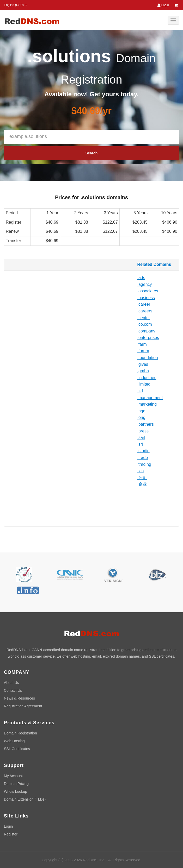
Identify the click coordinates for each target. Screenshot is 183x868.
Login (163, 5)
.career (144, 304)
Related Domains (154, 264)
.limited (144, 384)
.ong (141, 417)
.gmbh (143, 371)
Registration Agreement (23, 706)
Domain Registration (20, 733)
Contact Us (13, 690)
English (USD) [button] (16, 5)
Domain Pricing (16, 784)
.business (146, 298)
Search (92, 153)
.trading (144, 464)
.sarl (141, 438)
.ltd (140, 391)
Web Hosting (14, 741)
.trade (143, 458)
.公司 (142, 478)
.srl (140, 444)
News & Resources (19, 698)
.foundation (148, 358)
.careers (145, 311)
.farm (142, 344)
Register (11, 834)
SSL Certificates (17, 749)
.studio (144, 451)
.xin (141, 471)
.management (150, 398)
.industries (147, 378)
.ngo (141, 411)
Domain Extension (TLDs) (25, 799)
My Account (13, 776)
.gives (143, 364)
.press (143, 431)
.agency (145, 284)
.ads (141, 278)
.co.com (145, 324)
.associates (148, 291)
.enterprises (148, 338)
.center (144, 318)
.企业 (142, 484)
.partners (146, 424)
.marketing (147, 404)
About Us (11, 683)
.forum (143, 351)
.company (146, 331)
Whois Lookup (16, 791)
